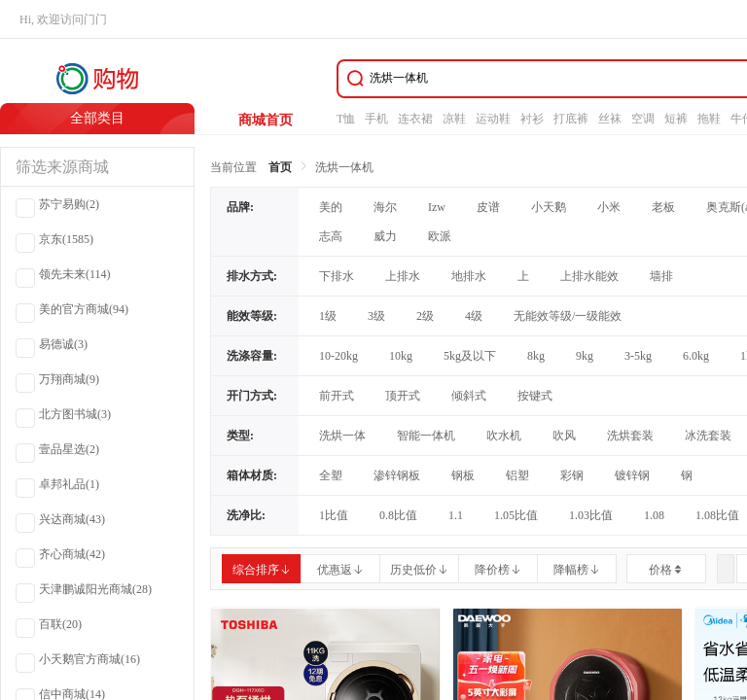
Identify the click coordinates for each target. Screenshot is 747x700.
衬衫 (532, 119)
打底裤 (571, 119)
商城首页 (266, 120)
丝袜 (610, 119)
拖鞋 (709, 119)
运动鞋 (493, 119)
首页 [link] (280, 167)
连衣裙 (415, 119)
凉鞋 (454, 119)
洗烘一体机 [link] (344, 167)
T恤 (346, 119)
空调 (643, 119)
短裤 (676, 119)
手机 (376, 119)
